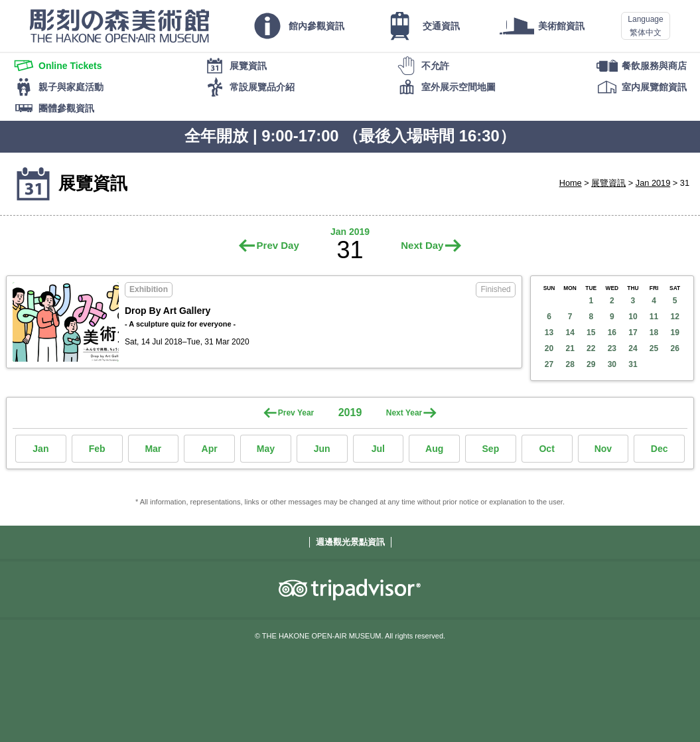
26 (674, 348)
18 (654, 333)
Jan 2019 (653, 183)
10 (633, 317)
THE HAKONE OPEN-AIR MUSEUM (119, 26)
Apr (210, 449)
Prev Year (296, 413)
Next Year (404, 413)
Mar (153, 449)
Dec (660, 449)
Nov (603, 449)
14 (570, 333)
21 (570, 348)
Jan (40, 449)
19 (674, 333)
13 (549, 333)
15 (591, 333)
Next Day (422, 245)
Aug (434, 449)
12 (674, 317)
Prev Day (278, 245)
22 (591, 348)
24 (633, 348)
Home (571, 183)
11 (654, 317)
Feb (97, 449)
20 (549, 348)
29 (591, 364)
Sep (491, 449)
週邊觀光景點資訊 (350, 542)
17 (633, 333)
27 (549, 364)
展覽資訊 (608, 183)
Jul (378, 449)
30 (612, 364)
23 (612, 348)
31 (633, 364)
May (266, 449)
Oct (546, 449)
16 (612, 333)
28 (570, 364)
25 (654, 348)
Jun (322, 449)
